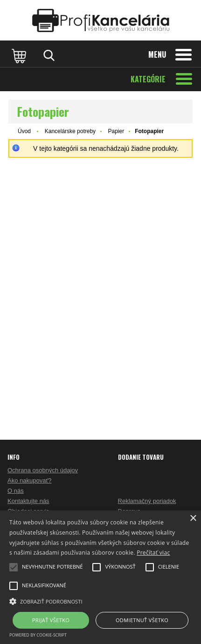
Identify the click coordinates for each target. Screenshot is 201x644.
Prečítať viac (153, 553)
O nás (16, 491)
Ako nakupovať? (30, 480)
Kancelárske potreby (70, 131)
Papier (116, 131)
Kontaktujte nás (28, 501)
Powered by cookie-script (38, 635)
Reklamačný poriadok (147, 501)
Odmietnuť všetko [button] (142, 620)
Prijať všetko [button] (51, 620)
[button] (100, 601)
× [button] (193, 519)
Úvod (24, 131)
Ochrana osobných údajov (43, 470)
